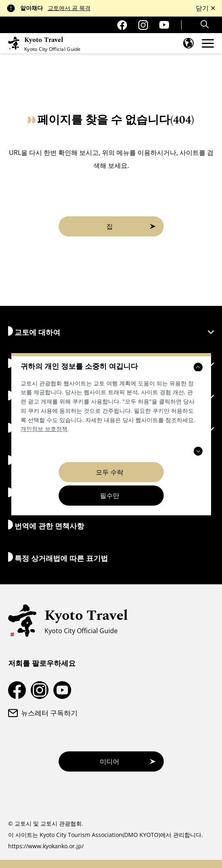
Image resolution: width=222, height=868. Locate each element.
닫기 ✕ (206, 8)
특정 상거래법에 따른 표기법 (58, 557)
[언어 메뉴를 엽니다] (188, 43)
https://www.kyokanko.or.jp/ (46, 846)
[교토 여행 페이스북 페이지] (122, 25)
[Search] (206, 24)
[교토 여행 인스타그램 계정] (143, 25)
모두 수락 (110, 472)
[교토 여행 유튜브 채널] (164, 25)
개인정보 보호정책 (44, 429)
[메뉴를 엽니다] (208, 43)
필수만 (110, 496)
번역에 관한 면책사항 (46, 525)
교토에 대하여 (111, 332)
